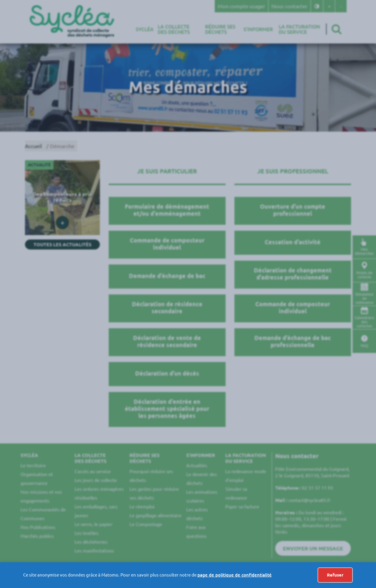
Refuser (335, 575)
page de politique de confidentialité (235, 575)
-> (296, 575)
